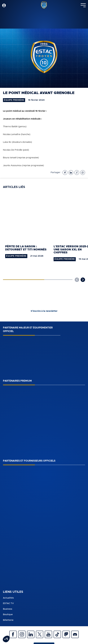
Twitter (40, 634)
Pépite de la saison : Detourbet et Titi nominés (26, 248)
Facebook (13, 634)
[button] (83, 280)
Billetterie (8, 620)
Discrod (75, 634)
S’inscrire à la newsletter (44, 311)
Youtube (48, 634)
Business (8, 609)
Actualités (8, 598)
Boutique (8, 614)
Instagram (22, 634)
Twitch (66, 634)
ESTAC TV (8, 603)
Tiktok (57, 634)
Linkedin (31, 634)
